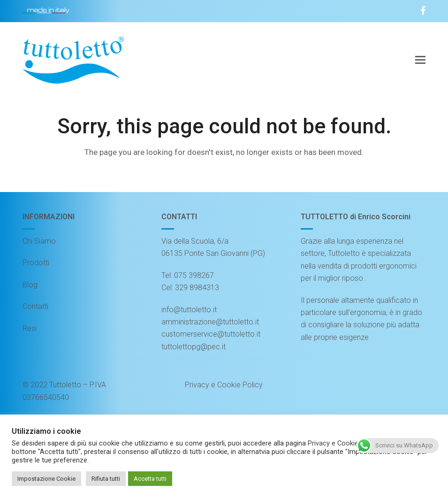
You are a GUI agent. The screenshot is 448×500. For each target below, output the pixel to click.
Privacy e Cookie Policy (224, 385)
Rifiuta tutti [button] (106, 479)
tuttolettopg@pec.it (194, 347)
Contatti (35, 306)
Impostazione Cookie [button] (46, 479)
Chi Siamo (39, 241)
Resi (30, 328)
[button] (420, 60)
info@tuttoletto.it (189, 310)
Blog (30, 285)
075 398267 (194, 275)
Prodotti (36, 263)
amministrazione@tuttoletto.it (210, 322)
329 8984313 (197, 288)
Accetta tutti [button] (150, 479)
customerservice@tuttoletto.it (211, 334)
